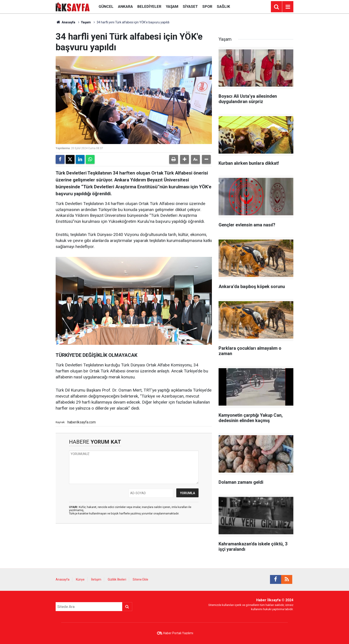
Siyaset (190, 6)
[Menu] (288, 7)
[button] (185, 159)
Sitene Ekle (140, 579)
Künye (80, 579)
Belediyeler (149, 6)
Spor (207, 6)
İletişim (96, 579)
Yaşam (172, 6)
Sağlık (223, 6)
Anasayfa (65, 22)
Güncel (106, 6)
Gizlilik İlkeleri (117, 579)
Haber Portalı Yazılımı (178, 633)
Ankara (125, 6)
